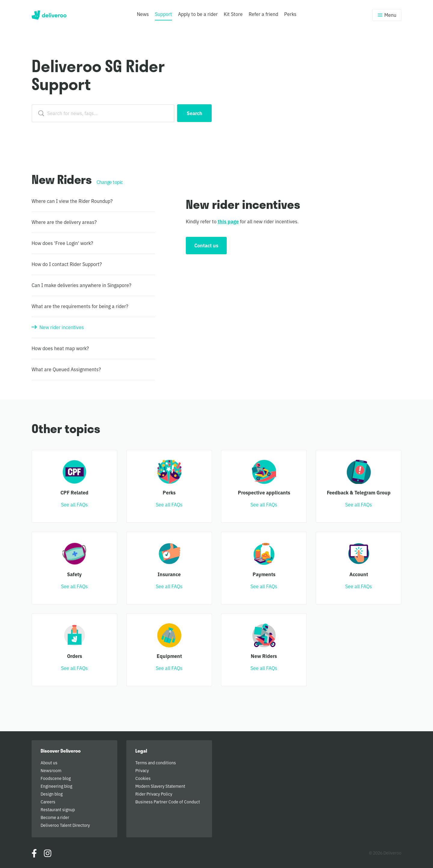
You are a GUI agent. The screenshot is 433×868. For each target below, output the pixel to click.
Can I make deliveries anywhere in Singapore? (81, 285)
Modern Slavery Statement (160, 786)
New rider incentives (62, 327)
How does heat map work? (60, 348)
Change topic (110, 182)
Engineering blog (56, 786)
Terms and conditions (156, 763)
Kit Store (233, 14)
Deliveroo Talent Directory (65, 825)
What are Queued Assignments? (66, 369)
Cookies (143, 778)
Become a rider (55, 817)
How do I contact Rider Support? (67, 264)
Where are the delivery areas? (64, 222)
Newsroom (51, 770)
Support (163, 14)
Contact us (206, 245)
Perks (290, 14)
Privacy (142, 770)
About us (49, 763)
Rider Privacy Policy (154, 794)
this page (228, 221)
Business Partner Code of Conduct (168, 802)
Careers (48, 802)
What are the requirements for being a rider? (80, 306)
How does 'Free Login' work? (62, 243)
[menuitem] (143, 18)
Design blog (52, 794)
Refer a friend (263, 14)
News (143, 14)
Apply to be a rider (198, 14)
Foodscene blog (56, 778)
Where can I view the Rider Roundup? (72, 201)
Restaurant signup (58, 809)
